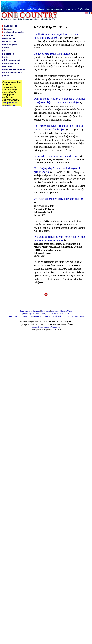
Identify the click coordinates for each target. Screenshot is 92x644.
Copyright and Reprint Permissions (46, 327)
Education (61, 313)
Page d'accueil (26, 311)
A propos (55, 311)
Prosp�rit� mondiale (60, 316)
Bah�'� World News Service (10, 104)
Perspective (46, 313)
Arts (68, 313)
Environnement (35, 316)
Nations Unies (66, 311)
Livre (25, 316)
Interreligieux (29, 313)
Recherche (46, 311)
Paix (54, 313)
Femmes (46, 316)
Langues (36, 311)
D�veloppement (15, 316)
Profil (38, 313)
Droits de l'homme (78, 316)
